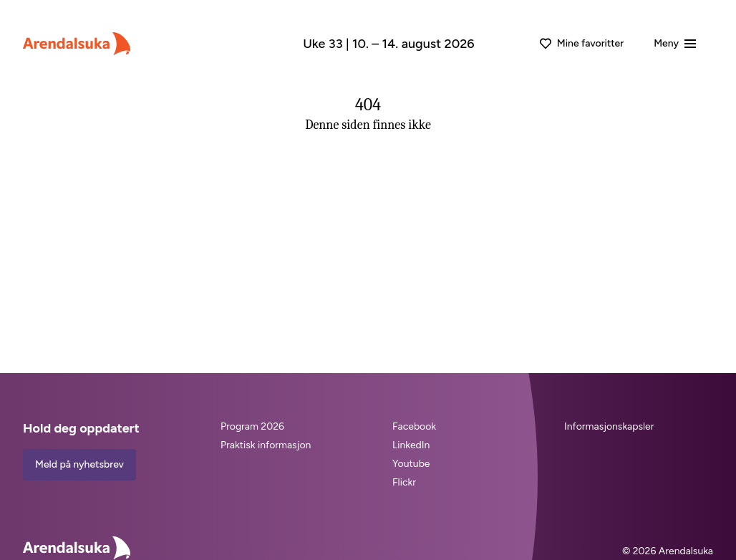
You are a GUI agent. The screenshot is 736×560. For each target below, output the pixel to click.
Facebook (414, 426)
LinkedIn (411, 445)
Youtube (411, 464)
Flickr (404, 482)
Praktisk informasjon (266, 445)
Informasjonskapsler (609, 426)
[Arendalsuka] (77, 44)
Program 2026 (252, 426)
